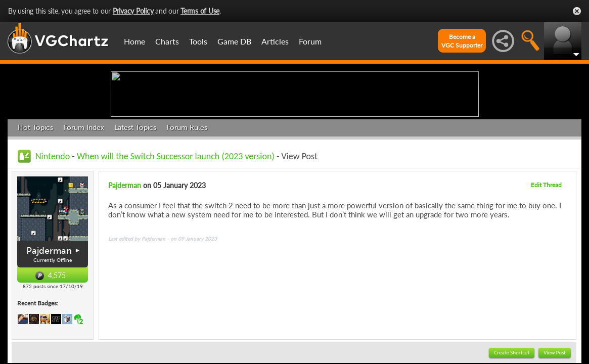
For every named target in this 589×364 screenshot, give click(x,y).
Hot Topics (35, 206)
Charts (167, 41)
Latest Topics (135, 206)
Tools (198, 41)
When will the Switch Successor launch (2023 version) (176, 235)
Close (577, 11)
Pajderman (49, 329)
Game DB (234, 41)
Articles (275, 41)
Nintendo (53, 235)
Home (134, 41)
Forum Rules (187, 206)
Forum (310, 41)
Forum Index (84, 206)
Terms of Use (200, 11)
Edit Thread (546, 263)
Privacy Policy (133, 11)
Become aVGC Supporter (462, 41)
